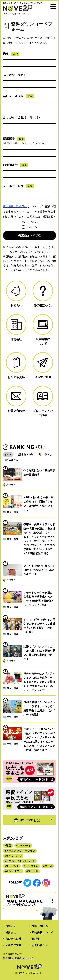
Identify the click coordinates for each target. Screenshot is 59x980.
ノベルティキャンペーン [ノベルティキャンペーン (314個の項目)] (21, 861)
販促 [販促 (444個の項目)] (9, 846)
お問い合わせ (19, 270)
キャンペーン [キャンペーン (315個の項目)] (14, 856)
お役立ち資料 (13, 939)
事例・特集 (27, 455)
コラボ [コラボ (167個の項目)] (49, 866)
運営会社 (11, 932)
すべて (8, 455)
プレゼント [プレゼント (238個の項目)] (13, 866)
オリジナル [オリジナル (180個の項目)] (32, 866)
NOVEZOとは (27, 820)
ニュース (13, 460)
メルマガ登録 (13, 945)
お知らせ (11, 926)
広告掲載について (42, 932)
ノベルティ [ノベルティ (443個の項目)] (24, 846)
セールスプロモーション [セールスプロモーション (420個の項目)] (21, 851)
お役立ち (47, 455)
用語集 (36, 939)
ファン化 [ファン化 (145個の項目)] (33, 871)
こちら (36, 247)
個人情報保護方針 (12, 954)
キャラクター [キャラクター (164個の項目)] (14, 871)
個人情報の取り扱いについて (18, 958)
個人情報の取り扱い (15, 206)
